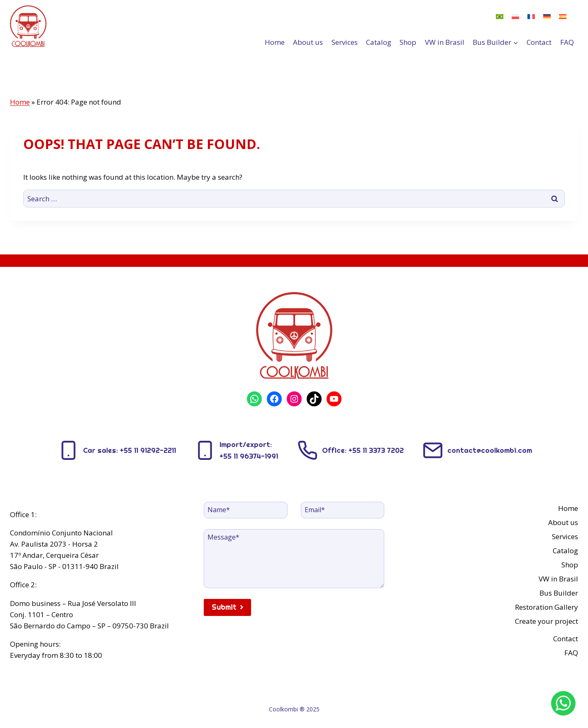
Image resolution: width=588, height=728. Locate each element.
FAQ (567, 42)
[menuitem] (500, 16)
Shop (408, 42)
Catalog (379, 42)
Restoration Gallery (547, 607)
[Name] (246, 510)
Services (345, 42)
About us (308, 42)
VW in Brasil (445, 42)
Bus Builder (559, 593)
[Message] (294, 559)
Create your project (547, 621)
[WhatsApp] (564, 704)
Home (275, 42)
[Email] (343, 510)
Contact (539, 42)
